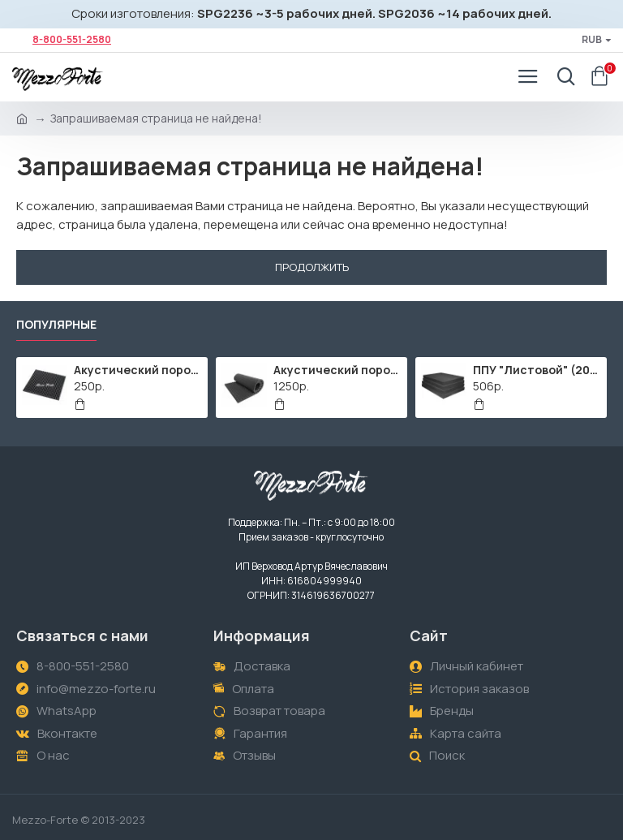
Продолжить (312, 267)
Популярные (56, 325)
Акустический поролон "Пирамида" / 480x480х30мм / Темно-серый (138, 370)
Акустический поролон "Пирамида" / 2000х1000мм (338, 370)
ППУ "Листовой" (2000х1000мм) (537, 370)
